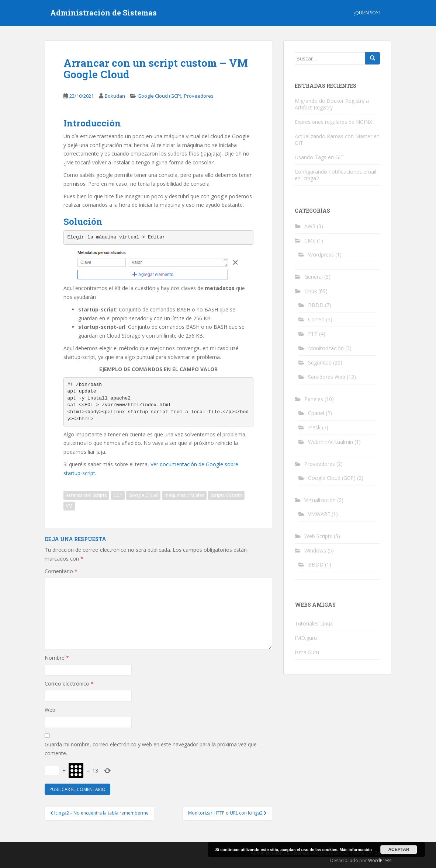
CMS (310, 240)
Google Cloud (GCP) (159, 96)
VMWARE (319, 514)
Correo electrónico (69, 684)
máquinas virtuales (184, 495)
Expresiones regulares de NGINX (333, 122)
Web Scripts (318, 536)
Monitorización (326, 348)
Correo (316, 319)
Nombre (57, 658)
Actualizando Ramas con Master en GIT (337, 140)
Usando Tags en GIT (319, 157)
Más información (356, 850)
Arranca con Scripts (86, 495)
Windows (315, 550)
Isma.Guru (307, 652)
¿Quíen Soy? (367, 13)
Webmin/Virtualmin (331, 442)
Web (50, 710)
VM (69, 506)
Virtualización (320, 500)
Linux (311, 291)
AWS (310, 226)
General (314, 277)
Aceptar (399, 850)
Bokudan (115, 96)
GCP (118, 495)
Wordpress (321, 255)
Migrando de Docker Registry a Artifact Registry (332, 104)
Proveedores (199, 96)
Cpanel (316, 413)
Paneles (314, 399)
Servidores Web (327, 377)
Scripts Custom (226, 495)
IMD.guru (306, 638)
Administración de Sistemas (103, 13)
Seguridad (320, 362)
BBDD (316, 305)
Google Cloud (143, 495)
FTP (313, 334)
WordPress (380, 860)
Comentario (61, 571)
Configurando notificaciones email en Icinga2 (335, 175)
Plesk (314, 427)
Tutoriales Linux (314, 623)
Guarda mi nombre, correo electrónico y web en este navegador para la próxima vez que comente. (151, 749)
